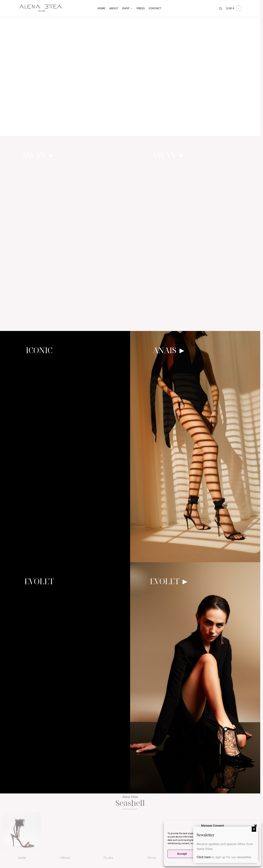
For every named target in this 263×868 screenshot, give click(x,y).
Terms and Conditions (221, 862)
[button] (256, 826)
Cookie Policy (200, 862)
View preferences (243, 854)
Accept (182, 854)
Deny (212, 854)
